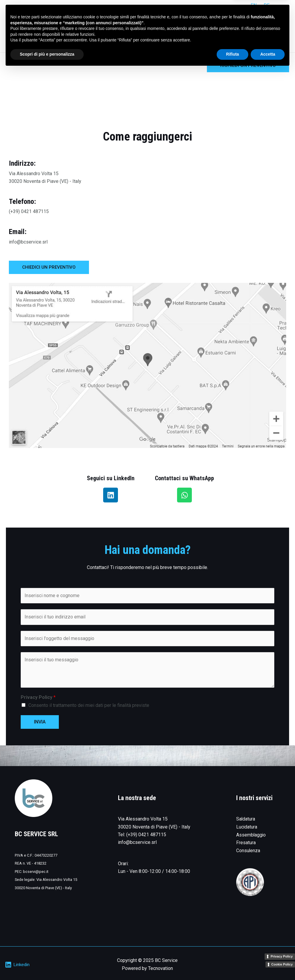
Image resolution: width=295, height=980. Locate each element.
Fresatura (246, 842)
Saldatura (246, 819)
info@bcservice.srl (137, 842)
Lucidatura (247, 827)
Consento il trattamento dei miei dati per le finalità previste (89, 705)
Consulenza (248, 850)
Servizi (220, 32)
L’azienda (247, 32)
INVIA (40, 722)
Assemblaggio (251, 835)
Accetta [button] (268, 964)
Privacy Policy (38, 697)
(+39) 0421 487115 (146, 835)
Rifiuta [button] (233, 964)
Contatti (276, 32)
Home (197, 32)
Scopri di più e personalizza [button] (47, 964)
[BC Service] (24, 32)
